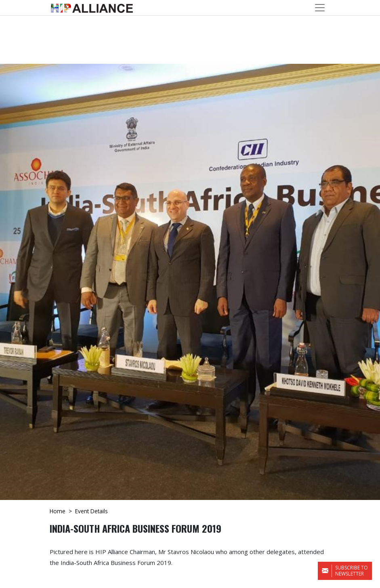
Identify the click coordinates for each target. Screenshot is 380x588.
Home (58, 511)
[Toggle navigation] (320, 8)
